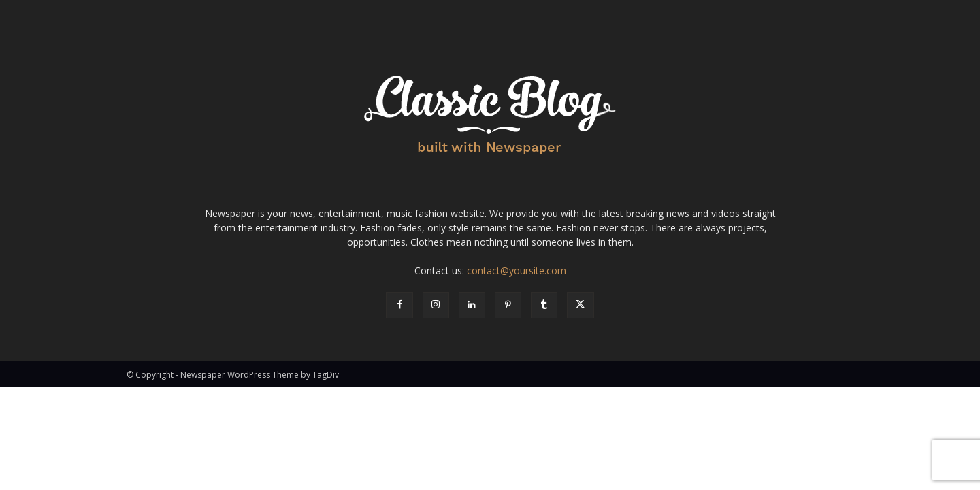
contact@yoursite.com (517, 271)
